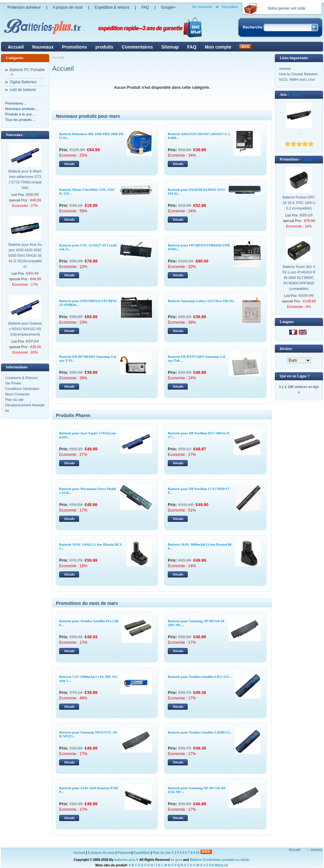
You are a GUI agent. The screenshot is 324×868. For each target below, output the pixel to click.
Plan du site (14, 400)
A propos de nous (68, 7)
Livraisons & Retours (22, 378)
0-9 (212, 865)
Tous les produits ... (20, 120)
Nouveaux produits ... (22, 109)
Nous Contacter (17, 394)
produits (104, 47)
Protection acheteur (24, 7)
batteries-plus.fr (127, 860)
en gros (176, 860)
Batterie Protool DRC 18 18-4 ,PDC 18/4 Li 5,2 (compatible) (299, 203)
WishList (221, 865)
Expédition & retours (112, 7)
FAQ (145, 7)
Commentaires (137, 47)
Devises (286, 349)
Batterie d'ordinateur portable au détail (219, 860)
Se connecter (202, 7)
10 (198, 853)
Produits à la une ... (20, 114)
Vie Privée (13, 383)
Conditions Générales (22, 389)
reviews (285, 69)
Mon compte (218, 47)
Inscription (230, 7)
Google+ (168, 7)
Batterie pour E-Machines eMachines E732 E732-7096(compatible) (25, 179)
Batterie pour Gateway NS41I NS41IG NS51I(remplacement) (25, 329)
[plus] (31, 135)
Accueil (16, 47)
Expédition (142, 853)
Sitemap (170, 47)
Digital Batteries (23, 82)
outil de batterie (23, 90)
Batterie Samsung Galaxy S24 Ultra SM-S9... (202, 301)
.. (299, 133)
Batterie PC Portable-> (27, 72)
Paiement (125, 853)
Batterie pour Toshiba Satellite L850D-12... (200, 732)
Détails (69, 164)
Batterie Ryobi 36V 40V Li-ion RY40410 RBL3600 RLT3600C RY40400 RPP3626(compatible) (299, 278)
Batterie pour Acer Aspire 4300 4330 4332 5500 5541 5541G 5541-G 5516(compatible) (25, 255)
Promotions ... (16, 103)
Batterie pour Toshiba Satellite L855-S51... (200, 677)
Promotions (75, 47)
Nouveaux (43, 47)
